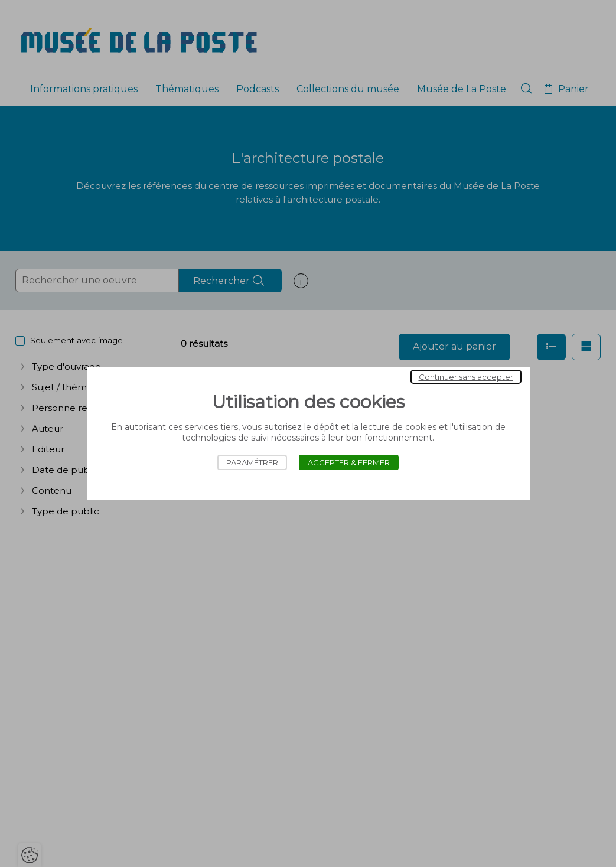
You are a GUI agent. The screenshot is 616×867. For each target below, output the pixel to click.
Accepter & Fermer (349, 462)
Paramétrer (252, 462)
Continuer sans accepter (466, 377)
